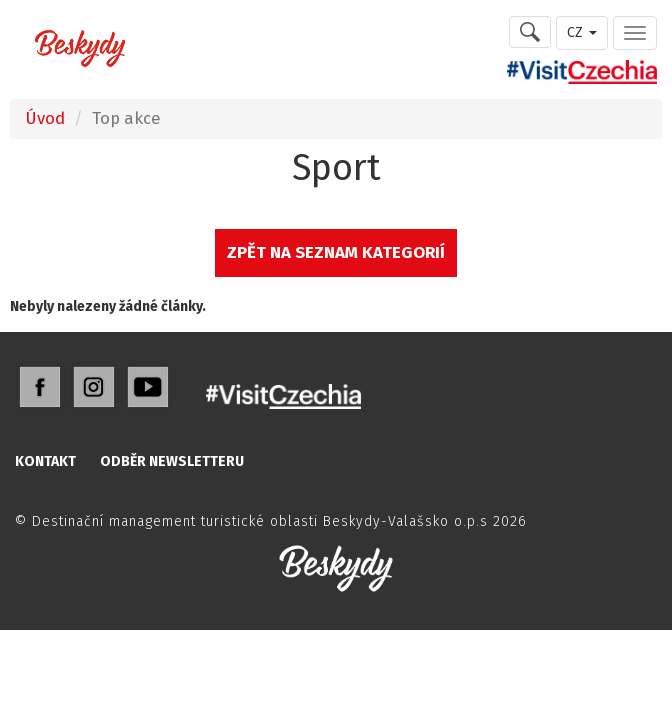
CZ (582, 32)
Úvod (45, 118)
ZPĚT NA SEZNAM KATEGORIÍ (336, 252)
